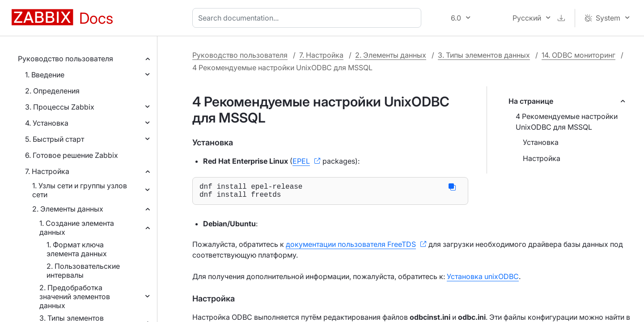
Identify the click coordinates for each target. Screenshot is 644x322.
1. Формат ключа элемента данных (77, 249)
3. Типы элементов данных (484, 55)
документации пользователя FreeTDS (351, 248)
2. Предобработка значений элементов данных (75, 297)
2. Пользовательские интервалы (83, 271)
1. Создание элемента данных (77, 228)
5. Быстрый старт (55, 139)
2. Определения (52, 91)
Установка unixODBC (483, 280)
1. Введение (45, 75)
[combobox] (309, 18)
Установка (541, 142)
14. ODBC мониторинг (578, 55)
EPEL (301, 161)
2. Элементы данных (68, 209)
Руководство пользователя (66, 59)
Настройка (542, 158)
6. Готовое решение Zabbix (72, 155)
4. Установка (47, 123)
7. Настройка (47, 171)
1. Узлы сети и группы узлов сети (80, 190)
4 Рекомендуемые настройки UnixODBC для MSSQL (567, 122)
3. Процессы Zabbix (60, 107)
